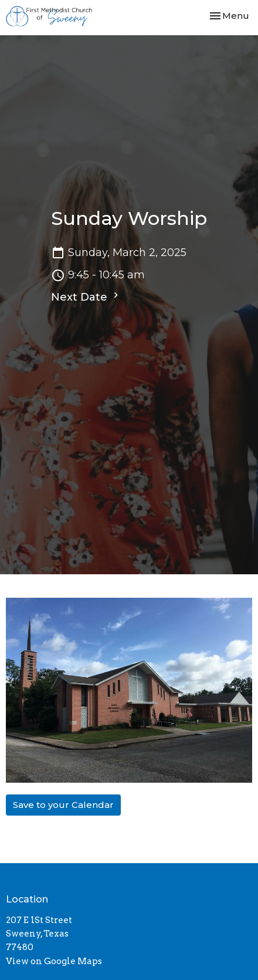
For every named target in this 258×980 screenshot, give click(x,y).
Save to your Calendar (63, 805)
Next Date (86, 297)
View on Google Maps (54, 961)
